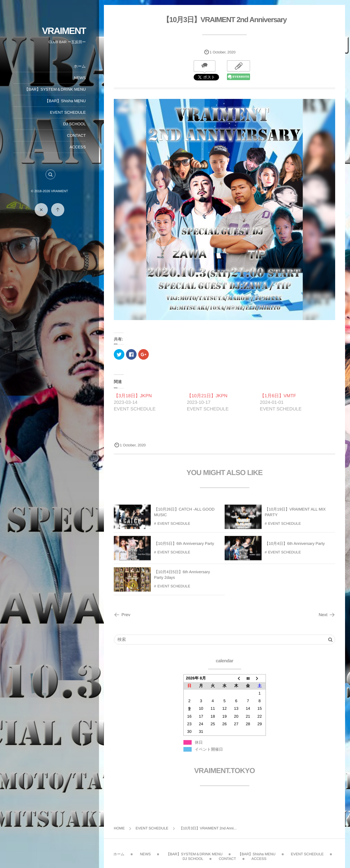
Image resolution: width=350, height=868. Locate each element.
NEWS (80, 78)
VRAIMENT (64, 31)
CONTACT (76, 135)
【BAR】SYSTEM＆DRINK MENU (55, 89)
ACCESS (78, 147)
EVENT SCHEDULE (68, 112)
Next (327, 615)
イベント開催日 (209, 749)
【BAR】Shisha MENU (65, 101)
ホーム (80, 66)
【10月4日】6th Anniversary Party (295, 547)
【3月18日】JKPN (133, 396)
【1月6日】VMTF (278, 396)
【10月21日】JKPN (207, 396)
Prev (122, 615)
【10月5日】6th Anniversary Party (184, 547)
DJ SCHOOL (74, 124)
